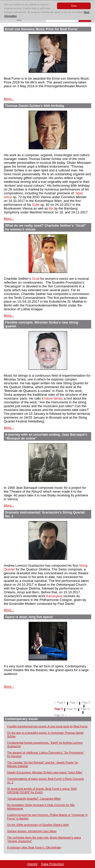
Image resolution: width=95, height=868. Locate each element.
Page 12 (59, 715)
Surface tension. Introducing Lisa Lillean (32, 831)
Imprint (32, 864)
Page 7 (74, 703)
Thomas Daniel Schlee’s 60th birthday (35, 106)
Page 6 (61, 703)
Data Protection (53, 864)
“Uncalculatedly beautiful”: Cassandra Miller (34, 799)
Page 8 (86, 703)
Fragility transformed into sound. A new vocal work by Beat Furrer (47, 726)
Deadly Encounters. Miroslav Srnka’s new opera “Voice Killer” (45, 772)
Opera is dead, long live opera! (29, 617)
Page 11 (86, 709)
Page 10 (72, 709)
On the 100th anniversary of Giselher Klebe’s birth (38, 825)
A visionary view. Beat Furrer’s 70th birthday (34, 847)
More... (9, 99)
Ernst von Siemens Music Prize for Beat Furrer (41, 29)
